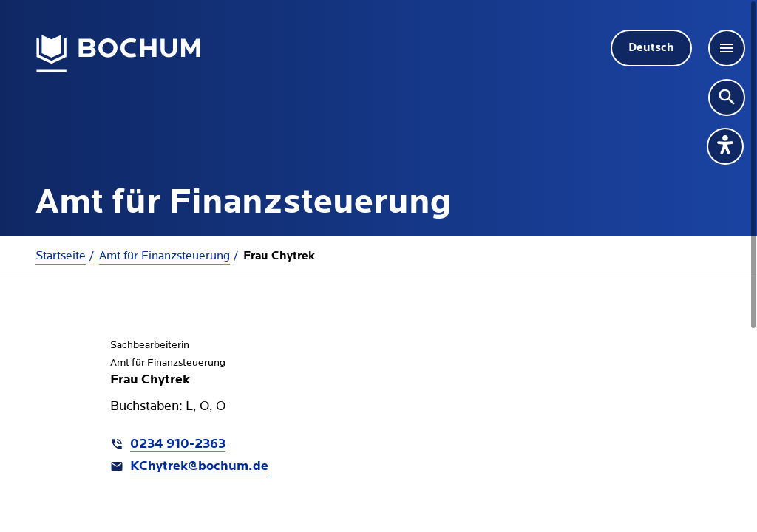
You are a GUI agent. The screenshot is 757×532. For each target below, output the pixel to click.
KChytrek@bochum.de (199, 467)
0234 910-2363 (178, 444)
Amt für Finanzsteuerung (164, 256)
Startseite (61, 256)
